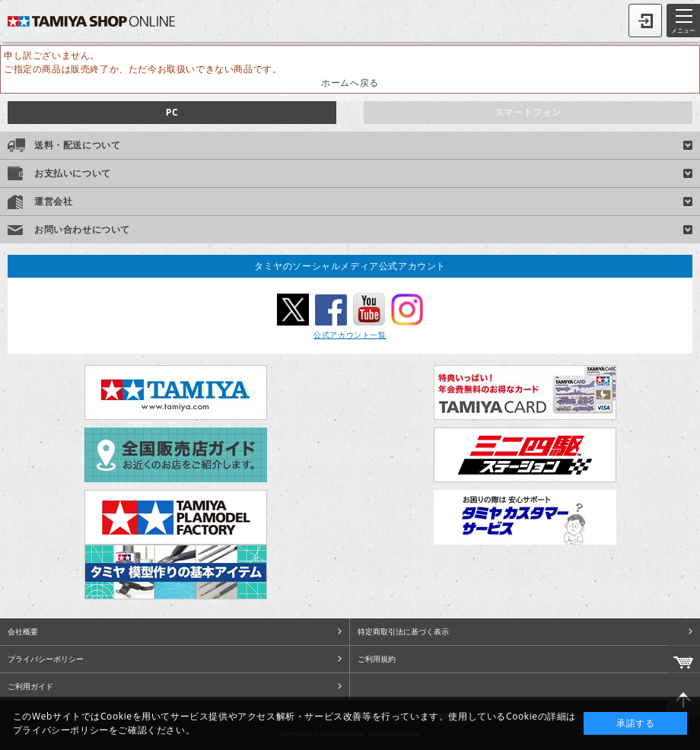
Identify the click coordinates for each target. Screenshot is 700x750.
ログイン (645, 21)
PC (172, 112)
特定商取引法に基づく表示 (403, 631)
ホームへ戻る (350, 83)
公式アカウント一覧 (350, 335)
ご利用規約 (377, 659)
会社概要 (23, 631)
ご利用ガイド (30, 686)
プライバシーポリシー (46, 659)
